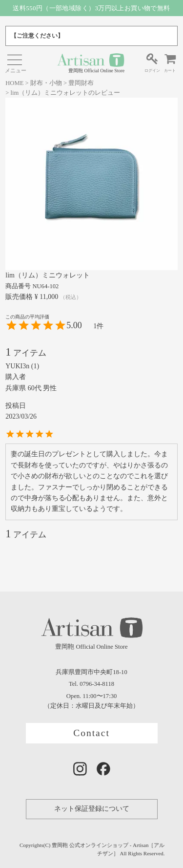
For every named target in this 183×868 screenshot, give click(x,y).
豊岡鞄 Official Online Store (91, 63)
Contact (91, 733)
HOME (14, 83)
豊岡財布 (81, 83)
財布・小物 (46, 83)
